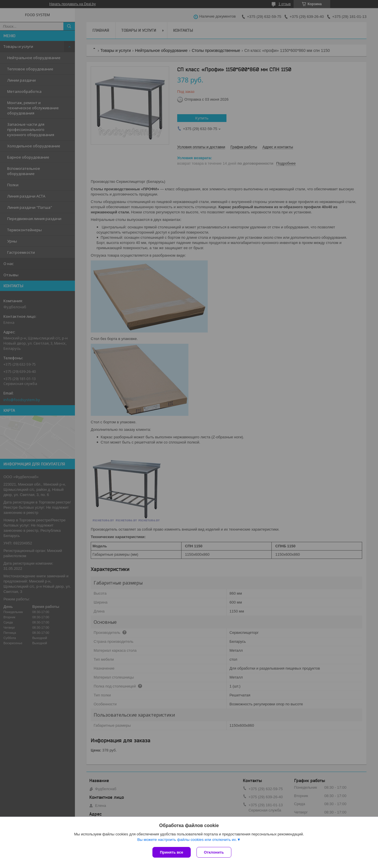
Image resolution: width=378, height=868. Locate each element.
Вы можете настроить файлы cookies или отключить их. (187, 840)
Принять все (172, 852)
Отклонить (214, 852)
